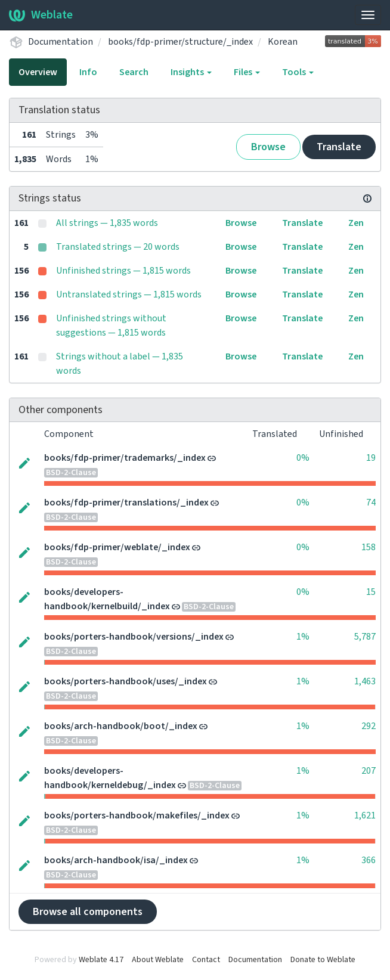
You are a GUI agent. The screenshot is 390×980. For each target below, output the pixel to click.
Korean (283, 42)
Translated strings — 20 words (118, 247)
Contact (206, 960)
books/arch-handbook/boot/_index (121, 726)
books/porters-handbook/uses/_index (126, 681)
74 (371, 503)
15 (371, 592)
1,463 (365, 681)
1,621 (365, 815)
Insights (191, 72)
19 (371, 458)
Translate (339, 147)
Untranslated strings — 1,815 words (129, 294)
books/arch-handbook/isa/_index (116, 860)
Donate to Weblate (323, 960)
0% (303, 458)
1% (303, 637)
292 (369, 726)
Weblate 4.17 (101, 960)
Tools (298, 72)
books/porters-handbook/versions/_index (134, 637)
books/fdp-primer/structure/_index (180, 42)
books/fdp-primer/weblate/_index (117, 547)
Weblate (41, 15)
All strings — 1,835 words (107, 223)
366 (369, 860)
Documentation (61, 42)
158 (369, 547)
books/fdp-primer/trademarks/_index (125, 458)
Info (88, 72)
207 (369, 771)
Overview (38, 72)
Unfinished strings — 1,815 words (123, 271)
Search (134, 72)
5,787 (365, 637)
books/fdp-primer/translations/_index (126, 503)
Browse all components (88, 912)
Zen (356, 223)
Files (247, 72)
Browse (268, 147)
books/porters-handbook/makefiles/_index (137, 815)
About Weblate (158, 960)
